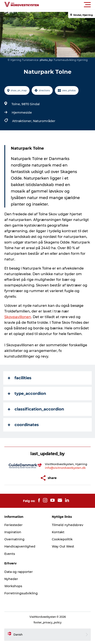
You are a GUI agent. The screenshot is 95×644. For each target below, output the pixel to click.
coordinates (23, 425)
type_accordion (27, 394)
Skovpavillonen (18, 317)
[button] (67, 5)
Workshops (13, 586)
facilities (20, 378)
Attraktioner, (23, 121)
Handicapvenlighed (20, 546)
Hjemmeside (22, 113)
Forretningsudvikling (21, 593)
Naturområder (44, 121)
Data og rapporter (19, 572)
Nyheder (11, 579)
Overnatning (14, 539)
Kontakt (58, 532)
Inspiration (13, 532)
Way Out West (63, 546)
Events (10, 554)
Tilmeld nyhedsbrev (68, 525)
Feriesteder (13, 525)
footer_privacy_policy (48, 622)
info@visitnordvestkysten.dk (65, 468)
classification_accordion (36, 409)
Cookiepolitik (62, 539)
